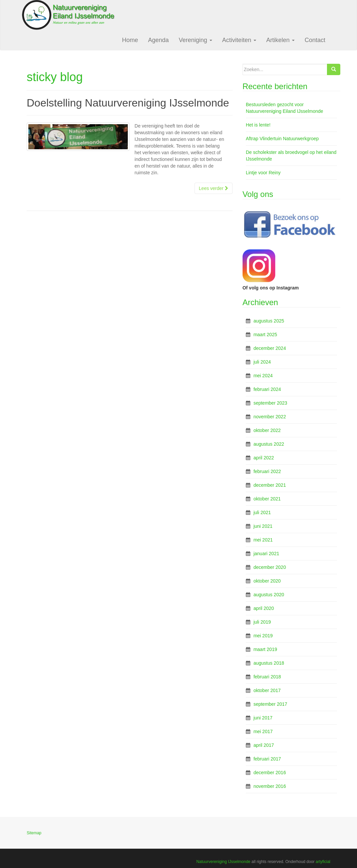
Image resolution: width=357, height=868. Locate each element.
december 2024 (270, 348)
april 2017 (264, 745)
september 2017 (270, 704)
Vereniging (196, 40)
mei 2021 (263, 540)
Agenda (158, 40)
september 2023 (270, 403)
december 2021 (270, 485)
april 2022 (264, 458)
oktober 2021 (267, 499)
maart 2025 (265, 335)
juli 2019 (262, 622)
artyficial (323, 862)
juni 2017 (263, 718)
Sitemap (34, 833)
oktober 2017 (267, 690)
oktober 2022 (267, 430)
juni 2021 (263, 526)
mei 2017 (263, 731)
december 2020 (270, 567)
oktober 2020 (267, 581)
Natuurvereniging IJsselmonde (223, 862)
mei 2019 (263, 636)
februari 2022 (267, 471)
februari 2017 (267, 759)
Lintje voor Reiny (263, 173)
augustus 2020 (269, 595)
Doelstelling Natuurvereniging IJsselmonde (128, 103)
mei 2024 (263, 376)
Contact (315, 40)
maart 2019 (265, 649)
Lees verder (214, 188)
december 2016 (270, 773)
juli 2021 (262, 512)
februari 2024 (267, 389)
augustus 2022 (269, 444)
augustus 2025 (269, 321)
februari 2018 (267, 677)
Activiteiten (239, 40)
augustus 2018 (269, 663)
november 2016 (270, 786)
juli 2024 (262, 362)
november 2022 (270, 417)
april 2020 (264, 608)
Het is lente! (258, 125)
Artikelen (280, 40)
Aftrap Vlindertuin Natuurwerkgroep (282, 139)
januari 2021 (266, 554)
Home (130, 40)
